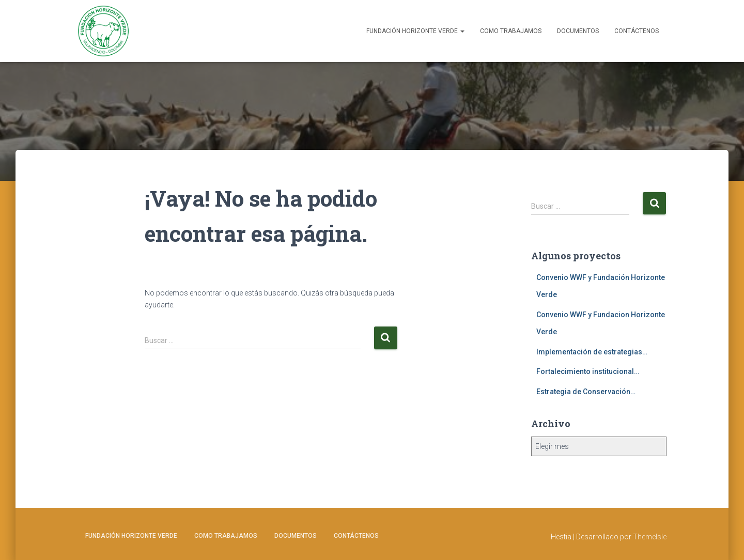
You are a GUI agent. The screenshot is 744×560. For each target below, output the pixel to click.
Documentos (578, 31)
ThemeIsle (650, 537)
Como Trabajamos (511, 31)
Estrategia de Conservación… (586, 392)
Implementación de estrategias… (592, 352)
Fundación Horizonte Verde (415, 31)
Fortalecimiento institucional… (588, 371)
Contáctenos (637, 31)
